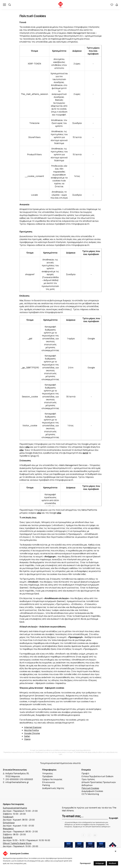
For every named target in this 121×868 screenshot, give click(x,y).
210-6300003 (26, 779)
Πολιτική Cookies (90, 788)
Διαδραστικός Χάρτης (53, 788)
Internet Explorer (33, 727)
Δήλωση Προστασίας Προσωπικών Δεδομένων (99, 784)
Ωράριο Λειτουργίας (52, 779)
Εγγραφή (114, 818)
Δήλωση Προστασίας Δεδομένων (98, 827)
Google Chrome (32, 733)
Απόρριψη (100, 863)
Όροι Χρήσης (88, 779)
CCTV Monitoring (90, 794)
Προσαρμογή (85, 863)
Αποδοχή (112, 863)
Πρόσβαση (48, 776)
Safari (27, 736)
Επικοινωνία (48, 782)
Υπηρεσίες (48, 773)
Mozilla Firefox (32, 730)
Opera (27, 739)
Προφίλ (85, 773)
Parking (46, 785)
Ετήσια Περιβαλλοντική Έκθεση (97, 776)
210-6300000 (12, 779)
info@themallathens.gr (17, 782)
